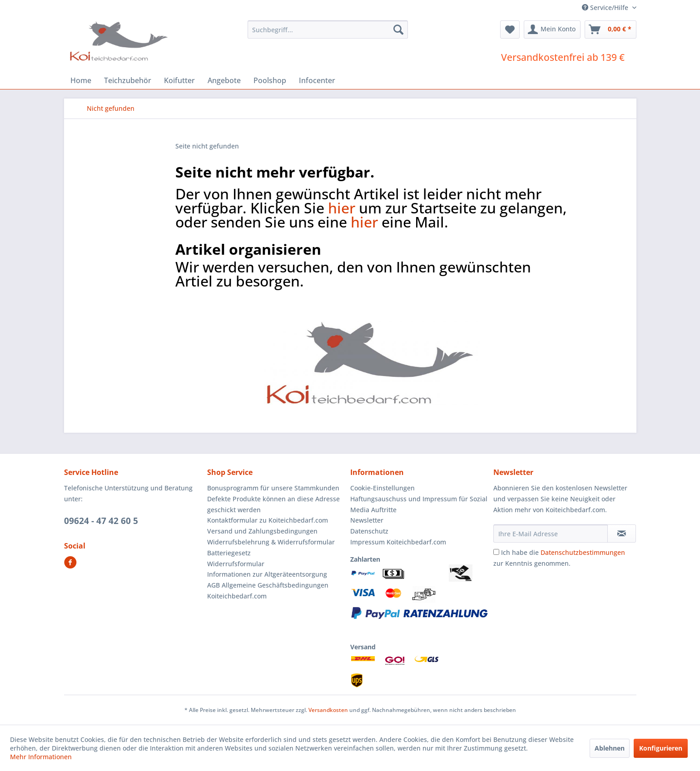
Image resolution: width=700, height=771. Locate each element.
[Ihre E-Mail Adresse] (551, 534)
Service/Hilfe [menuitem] (606, 7)
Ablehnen (610, 748)
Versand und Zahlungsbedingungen (262, 531)
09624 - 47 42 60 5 (101, 521)
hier (342, 208)
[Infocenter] (317, 80)
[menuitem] (328, 30)
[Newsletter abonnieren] (622, 534)
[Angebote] (224, 80)
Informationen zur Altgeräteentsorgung (267, 574)
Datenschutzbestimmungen (583, 552)
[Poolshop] (270, 80)
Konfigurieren (661, 748)
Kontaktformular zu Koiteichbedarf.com (268, 520)
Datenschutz (369, 531)
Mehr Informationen (41, 757)
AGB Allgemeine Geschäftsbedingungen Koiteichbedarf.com (268, 591)
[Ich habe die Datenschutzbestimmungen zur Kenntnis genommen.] (496, 552)
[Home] (81, 80)
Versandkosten (328, 710)
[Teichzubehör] (128, 80)
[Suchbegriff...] (328, 30)
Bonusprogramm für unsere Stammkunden (273, 488)
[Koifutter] (179, 80)
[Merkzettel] (510, 30)
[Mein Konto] (552, 30)
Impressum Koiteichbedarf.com (398, 542)
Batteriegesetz (229, 553)
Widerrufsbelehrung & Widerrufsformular (271, 542)
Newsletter (367, 520)
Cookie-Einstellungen (382, 488)
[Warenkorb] (611, 30)
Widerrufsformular (236, 564)
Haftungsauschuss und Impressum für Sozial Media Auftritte (419, 504)
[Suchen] (398, 30)
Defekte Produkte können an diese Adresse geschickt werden (273, 504)
